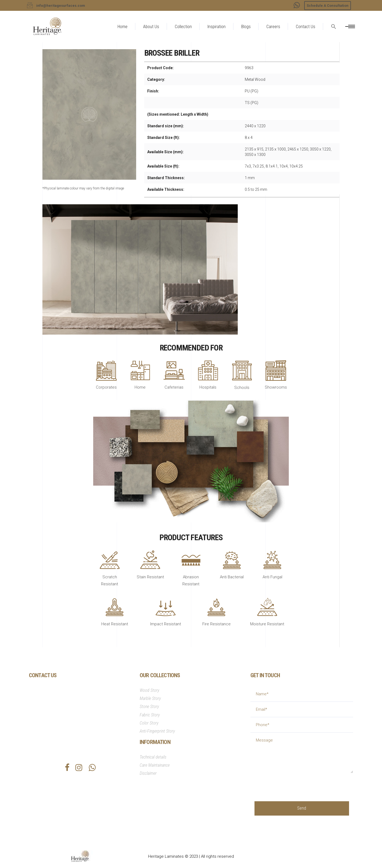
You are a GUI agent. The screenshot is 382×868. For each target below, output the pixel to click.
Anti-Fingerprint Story (157, 731)
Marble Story (150, 698)
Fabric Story (150, 715)
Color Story (149, 723)
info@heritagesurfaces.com (64, 723)
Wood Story (150, 690)
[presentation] (296, 784)
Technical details (153, 757)
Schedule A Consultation (328, 6)
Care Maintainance (155, 765)
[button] (334, 39)
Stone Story (149, 707)
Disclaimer (148, 773)
